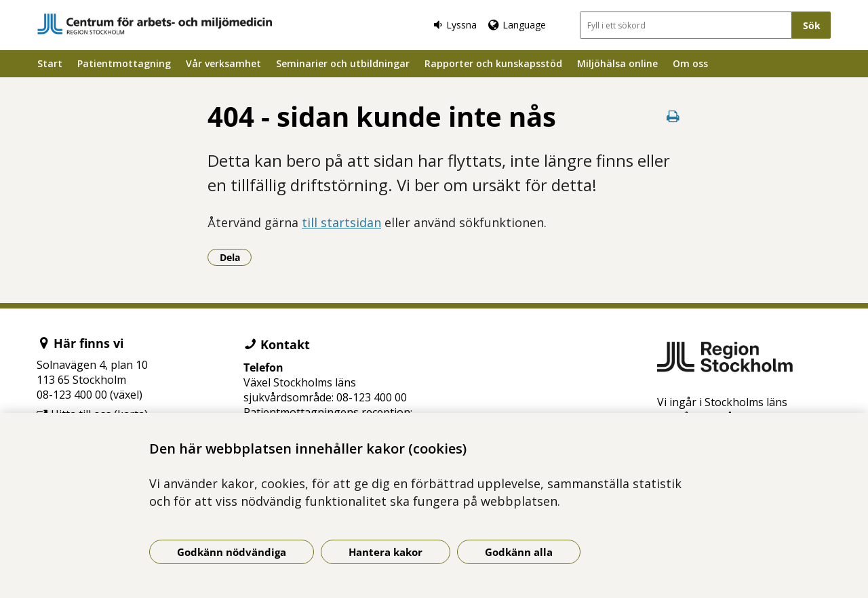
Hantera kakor (386, 552)
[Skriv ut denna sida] (673, 116)
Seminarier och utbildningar (343, 63)
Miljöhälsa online (617, 63)
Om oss (690, 63)
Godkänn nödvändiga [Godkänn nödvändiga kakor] (232, 552)
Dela (236, 257)
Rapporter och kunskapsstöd (493, 63)
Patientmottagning (124, 63)
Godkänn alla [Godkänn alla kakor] (519, 552)
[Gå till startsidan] (155, 24)
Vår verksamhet (223, 63)
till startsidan (341, 222)
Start (50, 63)
